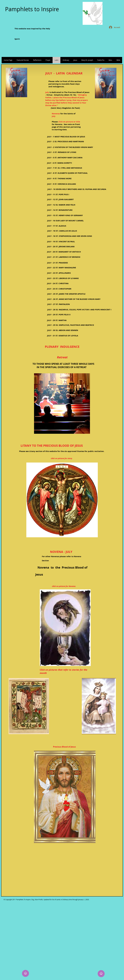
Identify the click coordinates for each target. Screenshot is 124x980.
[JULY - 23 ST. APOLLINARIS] (59, 273)
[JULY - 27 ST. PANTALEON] (58, 304)
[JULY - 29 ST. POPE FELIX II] (59, 315)
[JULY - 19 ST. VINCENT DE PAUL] (61, 242)
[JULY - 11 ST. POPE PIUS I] (58, 194)
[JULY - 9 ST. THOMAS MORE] (59, 178)
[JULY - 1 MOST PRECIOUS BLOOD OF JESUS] (66, 137)
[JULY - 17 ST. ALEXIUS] (57, 226)
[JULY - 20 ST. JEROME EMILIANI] (61, 247)
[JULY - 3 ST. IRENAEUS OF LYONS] (62, 152)
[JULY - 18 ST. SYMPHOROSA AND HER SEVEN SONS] (70, 236)
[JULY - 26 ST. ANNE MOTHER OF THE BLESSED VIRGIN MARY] (74, 299)
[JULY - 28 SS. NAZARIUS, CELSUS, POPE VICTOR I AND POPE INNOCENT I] (79, 310)
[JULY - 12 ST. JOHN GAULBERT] (60, 199)
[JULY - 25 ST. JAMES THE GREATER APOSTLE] (66, 294)
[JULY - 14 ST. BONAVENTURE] (60, 210)
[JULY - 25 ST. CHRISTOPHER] (59, 289)
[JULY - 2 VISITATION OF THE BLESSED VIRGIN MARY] (70, 147)
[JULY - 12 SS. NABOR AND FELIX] (61, 205)
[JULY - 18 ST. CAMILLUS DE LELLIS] (62, 231)
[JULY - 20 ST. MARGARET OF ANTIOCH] (64, 252)
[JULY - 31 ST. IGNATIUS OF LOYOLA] (62, 336)
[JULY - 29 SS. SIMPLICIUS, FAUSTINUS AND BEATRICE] (71, 325)
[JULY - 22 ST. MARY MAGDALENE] (62, 268)
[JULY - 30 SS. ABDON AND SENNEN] (63, 330)
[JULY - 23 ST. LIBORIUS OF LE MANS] (63, 278)
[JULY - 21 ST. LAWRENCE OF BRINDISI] (64, 257)
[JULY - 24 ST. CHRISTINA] (58, 283)
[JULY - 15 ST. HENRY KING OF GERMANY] (65, 215)
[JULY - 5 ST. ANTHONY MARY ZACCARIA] (65, 158)
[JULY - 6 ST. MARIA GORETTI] (60, 163)
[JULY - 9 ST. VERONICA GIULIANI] (62, 184)
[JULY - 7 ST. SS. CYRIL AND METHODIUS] (65, 168)
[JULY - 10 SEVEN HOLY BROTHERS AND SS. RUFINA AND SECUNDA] (77, 189)
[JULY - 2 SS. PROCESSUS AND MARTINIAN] (66, 141)
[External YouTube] (65, 874)
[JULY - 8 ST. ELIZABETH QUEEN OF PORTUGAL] (67, 173)
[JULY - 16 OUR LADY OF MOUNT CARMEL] (65, 221)
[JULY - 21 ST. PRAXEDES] (57, 263)
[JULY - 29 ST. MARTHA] (57, 320)
